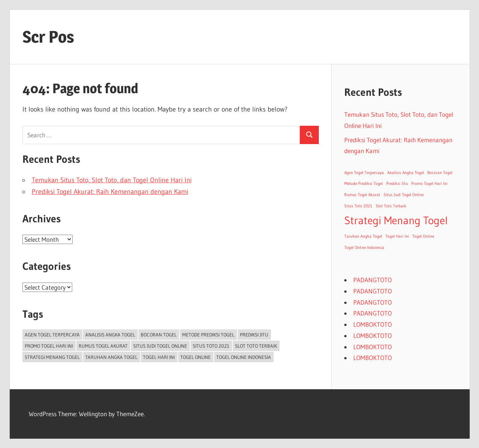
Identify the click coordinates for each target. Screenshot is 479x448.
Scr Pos (48, 37)
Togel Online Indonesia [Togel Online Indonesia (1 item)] (244, 357)
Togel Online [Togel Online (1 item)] (196, 357)
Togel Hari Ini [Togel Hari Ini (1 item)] (159, 357)
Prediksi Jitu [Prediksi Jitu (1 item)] (254, 335)
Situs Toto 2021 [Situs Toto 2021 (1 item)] (211, 346)
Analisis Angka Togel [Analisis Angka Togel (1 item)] (110, 335)
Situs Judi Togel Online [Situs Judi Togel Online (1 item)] (160, 346)
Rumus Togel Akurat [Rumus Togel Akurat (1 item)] (103, 346)
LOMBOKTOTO (373, 324)
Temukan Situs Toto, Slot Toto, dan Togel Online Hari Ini (112, 180)
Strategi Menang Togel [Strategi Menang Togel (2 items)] (52, 357)
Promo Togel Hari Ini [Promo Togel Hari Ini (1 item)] (49, 346)
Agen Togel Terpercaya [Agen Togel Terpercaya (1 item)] (52, 335)
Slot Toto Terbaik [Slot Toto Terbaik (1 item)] (256, 346)
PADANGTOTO (373, 280)
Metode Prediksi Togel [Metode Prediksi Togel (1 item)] (208, 335)
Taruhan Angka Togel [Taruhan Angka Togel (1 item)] (111, 357)
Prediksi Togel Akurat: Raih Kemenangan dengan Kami (110, 192)
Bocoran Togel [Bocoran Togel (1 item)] (159, 335)
